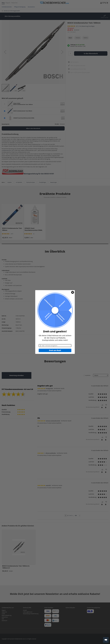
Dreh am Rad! (55, 350)
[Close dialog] (73, 292)
